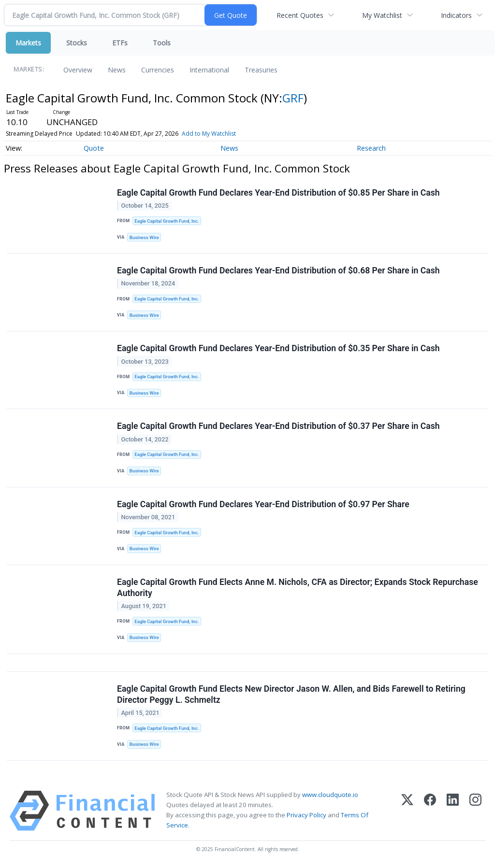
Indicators (456, 15)
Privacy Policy (306, 815)
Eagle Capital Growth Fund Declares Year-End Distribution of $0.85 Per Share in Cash (278, 193)
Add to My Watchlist (209, 134)
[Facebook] (430, 811)
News (117, 70)
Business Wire (144, 237)
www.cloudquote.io (330, 795)
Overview (78, 70)
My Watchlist (382, 15)
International (209, 70)
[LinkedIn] (453, 811)
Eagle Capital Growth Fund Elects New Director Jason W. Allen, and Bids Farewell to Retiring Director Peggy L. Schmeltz (291, 694)
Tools (162, 43)
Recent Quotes (300, 15)
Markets (28, 43)
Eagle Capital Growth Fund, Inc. (167, 221)
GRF (293, 98)
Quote (94, 148)
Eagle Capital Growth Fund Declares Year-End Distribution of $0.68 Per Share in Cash (278, 270)
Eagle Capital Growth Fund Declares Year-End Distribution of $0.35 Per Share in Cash (278, 348)
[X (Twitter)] (407, 811)
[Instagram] (475, 811)
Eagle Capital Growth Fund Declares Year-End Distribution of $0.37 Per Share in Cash (278, 426)
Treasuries (261, 70)
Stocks (77, 43)
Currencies (158, 70)
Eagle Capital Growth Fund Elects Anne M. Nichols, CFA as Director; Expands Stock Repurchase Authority (298, 588)
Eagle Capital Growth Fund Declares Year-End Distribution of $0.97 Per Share (263, 504)
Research (371, 148)
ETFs (120, 43)
